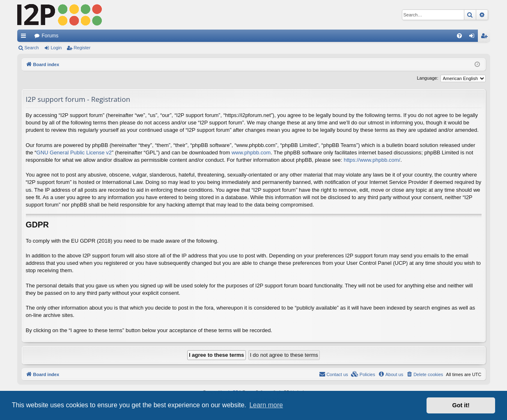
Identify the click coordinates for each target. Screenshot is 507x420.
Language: (428, 78)
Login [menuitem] (473, 37)
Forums (50, 36)
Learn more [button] (266, 405)
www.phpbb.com (251, 153)
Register (82, 48)
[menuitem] (459, 36)
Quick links (25, 37)
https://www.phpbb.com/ (372, 160)
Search (32, 48)
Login (56, 48)
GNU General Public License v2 (74, 153)
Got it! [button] (461, 405)
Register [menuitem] (485, 37)
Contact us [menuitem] (334, 374)
